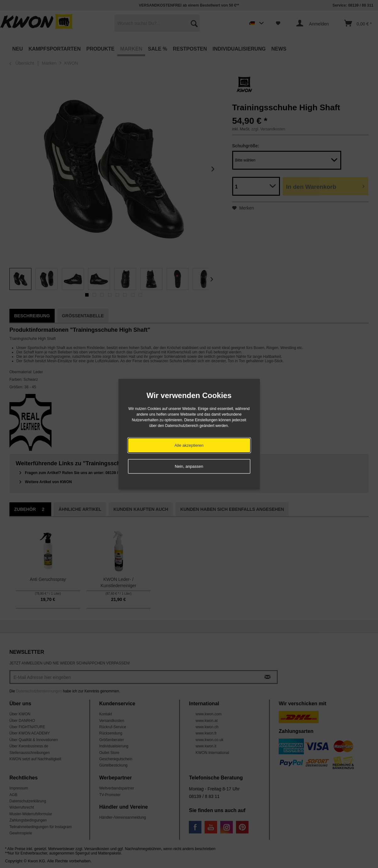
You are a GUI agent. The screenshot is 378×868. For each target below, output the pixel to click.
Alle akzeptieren (189, 445)
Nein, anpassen (189, 466)
